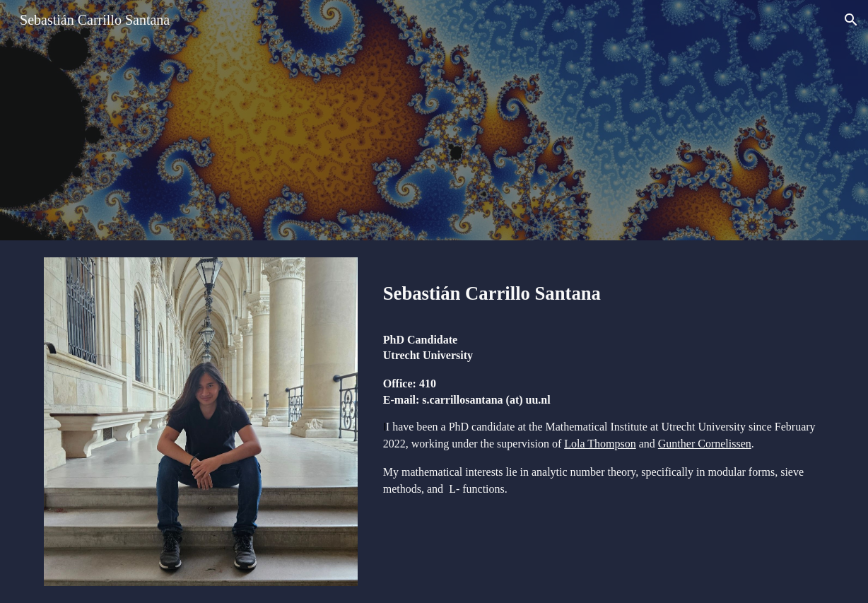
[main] (601, 289)
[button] (851, 20)
